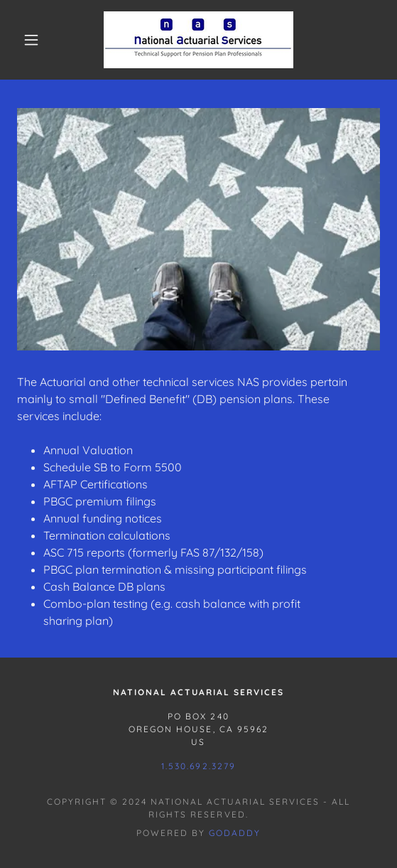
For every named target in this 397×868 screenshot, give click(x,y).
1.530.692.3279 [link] (198, 766)
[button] (35, 40)
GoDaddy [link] (235, 833)
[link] (198, 40)
